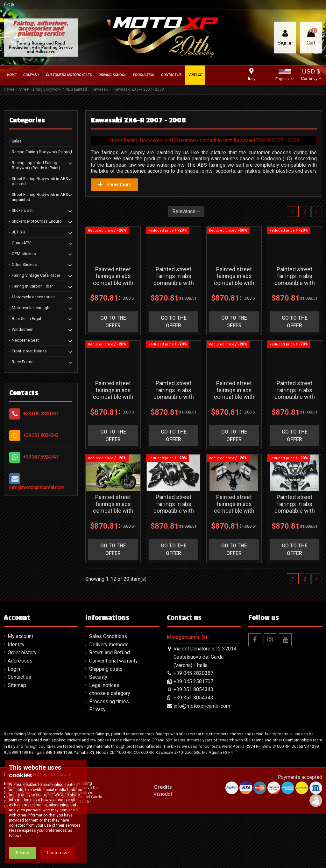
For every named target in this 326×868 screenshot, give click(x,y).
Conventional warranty (113, 715)
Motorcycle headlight (31, 308)
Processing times (109, 756)
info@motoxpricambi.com (37, 487)
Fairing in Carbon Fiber (32, 286)
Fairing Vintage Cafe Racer (36, 275)
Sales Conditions (108, 691)
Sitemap (17, 740)
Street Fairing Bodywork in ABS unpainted (40, 197)
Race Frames (24, 362)
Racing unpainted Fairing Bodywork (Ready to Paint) (36, 165)
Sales (17, 141)
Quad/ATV (21, 243)
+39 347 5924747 (41, 457)
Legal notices (104, 740)
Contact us (19, 731)
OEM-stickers (24, 254)
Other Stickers (24, 264)
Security (98, 731)
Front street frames (29, 351)
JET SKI (18, 232)
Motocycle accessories (33, 297)
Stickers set (22, 210)
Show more (114, 185)
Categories (27, 120)
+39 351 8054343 (41, 435)
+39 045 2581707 (193, 736)
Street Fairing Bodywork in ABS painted (40, 181)
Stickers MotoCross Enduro (37, 221)
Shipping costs (106, 723)
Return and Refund (110, 707)
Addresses (20, 715)
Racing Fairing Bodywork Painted (42, 152)
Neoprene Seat (25, 340)
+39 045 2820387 (41, 414)
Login (14, 723)
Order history (22, 707)
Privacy (97, 764)
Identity (16, 699)
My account (20, 691)
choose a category (110, 748)
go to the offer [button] (113, 340)
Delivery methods (109, 699)
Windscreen (23, 329)
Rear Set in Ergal (26, 319)
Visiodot (163, 848)
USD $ (311, 75)
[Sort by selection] (186, 212)
